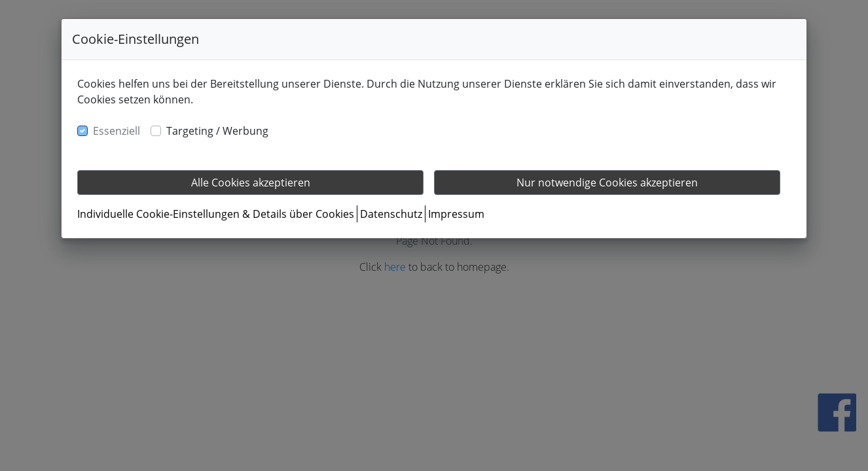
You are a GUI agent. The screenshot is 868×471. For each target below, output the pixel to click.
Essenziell (117, 131)
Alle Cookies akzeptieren (251, 183)
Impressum (456, 214)
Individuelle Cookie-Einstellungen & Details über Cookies (216, 214)
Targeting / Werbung (217, 131)
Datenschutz (391, 214)
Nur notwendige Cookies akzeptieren (607, 183)
